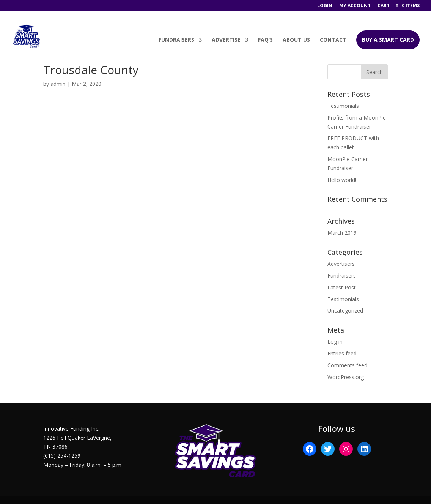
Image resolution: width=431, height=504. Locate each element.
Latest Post (342, 287)
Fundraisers (176, 40)
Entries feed (342, 353)
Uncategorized (345, 310)
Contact (333, 40)
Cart (384, 6)
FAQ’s (265, 40)
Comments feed (347, 365)
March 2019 (342, 233)
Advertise (226, 40)
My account (355, 6)
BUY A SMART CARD (388, 40)
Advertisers (341, 264)
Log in (335, 342)
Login (325, 6)
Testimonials (343, 106)
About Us (296, 40)
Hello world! (342, 180)
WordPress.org (346, 377)
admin (58, 84)
